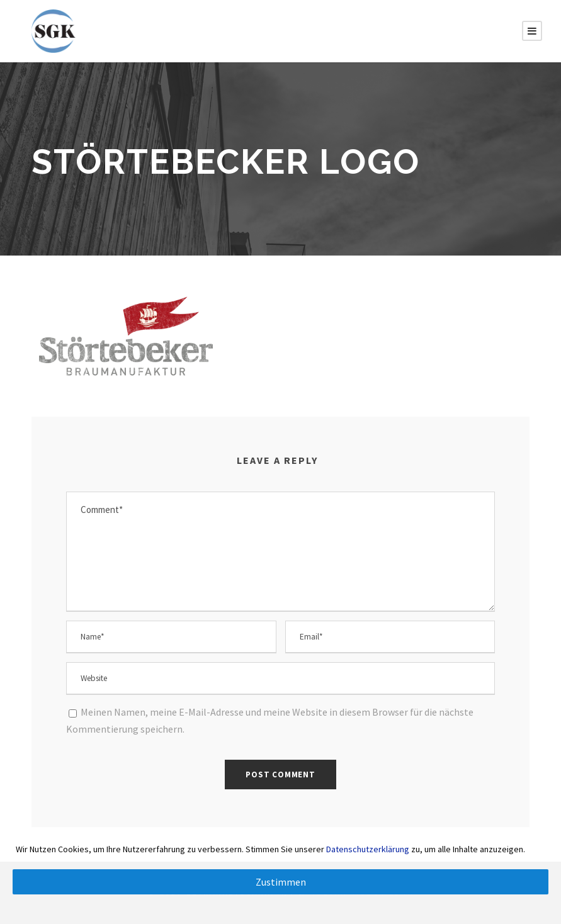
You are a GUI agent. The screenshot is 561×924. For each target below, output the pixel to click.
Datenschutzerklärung (368, 849)
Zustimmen (281, 882)
